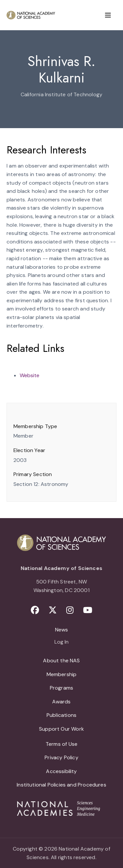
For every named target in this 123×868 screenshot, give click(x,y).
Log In (61, 642)
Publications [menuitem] (61, 715)
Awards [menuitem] (61, 702)
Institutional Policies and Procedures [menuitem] (61, 785)
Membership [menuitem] (62, 674)
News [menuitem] (62, 630)
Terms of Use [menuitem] (61, 744)
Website (30, 375)
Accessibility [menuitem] (61, 771)
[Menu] (108, 15)
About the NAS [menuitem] (61, 661)
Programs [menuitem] (61, 688)
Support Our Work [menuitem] (61, 729)
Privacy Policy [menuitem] (61, 757)
